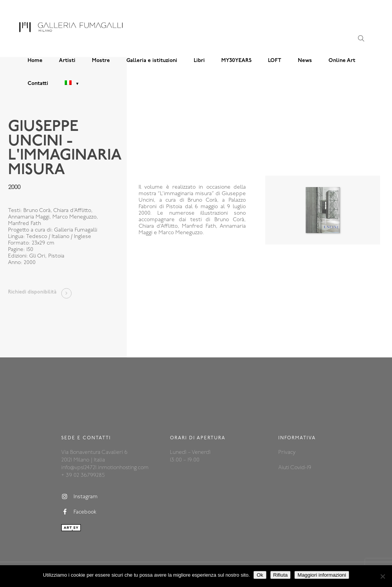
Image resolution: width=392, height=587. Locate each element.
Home (35, 61)
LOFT (275, 61)
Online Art (342, 61)
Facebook (79, 512)
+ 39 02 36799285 (83, 475)
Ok (260, 575)
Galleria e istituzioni (152, 61)
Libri (199, 61)
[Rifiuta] (382, 576)
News (305, 61)
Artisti (67, 61)
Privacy (287, 452)
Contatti (38, 84)
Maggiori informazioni (322, 575)
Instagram (79, 497)
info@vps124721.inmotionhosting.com (105, 468)
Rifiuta (281, 575)
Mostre (101, 61)
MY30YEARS (236, 61)
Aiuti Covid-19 (295, 468)
